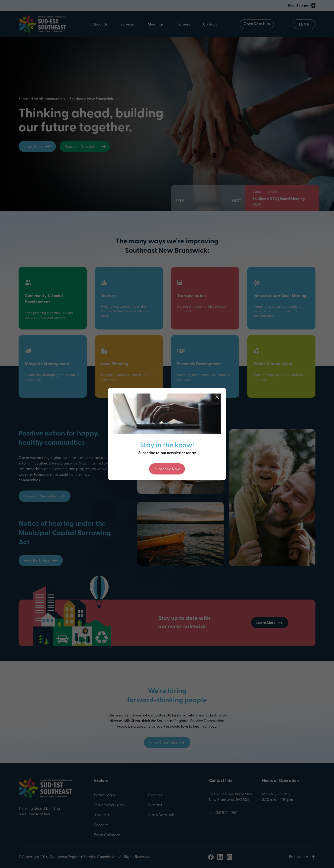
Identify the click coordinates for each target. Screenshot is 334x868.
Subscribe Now (167, 469)
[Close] (217, 397)
